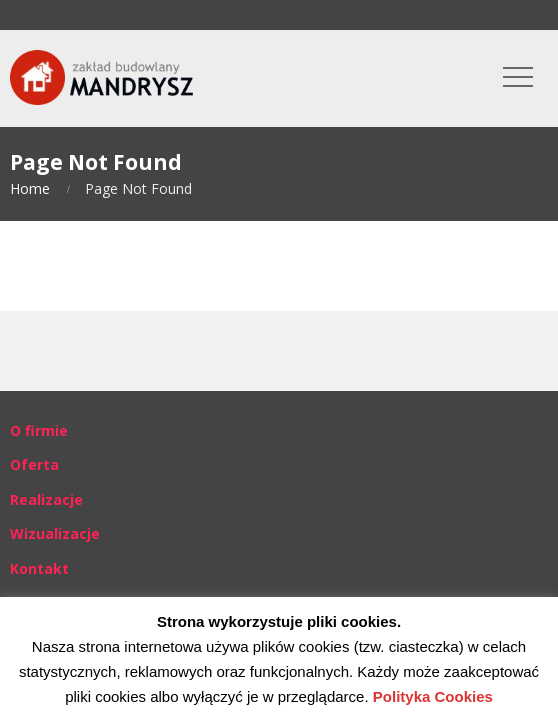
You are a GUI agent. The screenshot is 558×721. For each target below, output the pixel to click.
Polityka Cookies (433, 696)
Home (30, 188)
